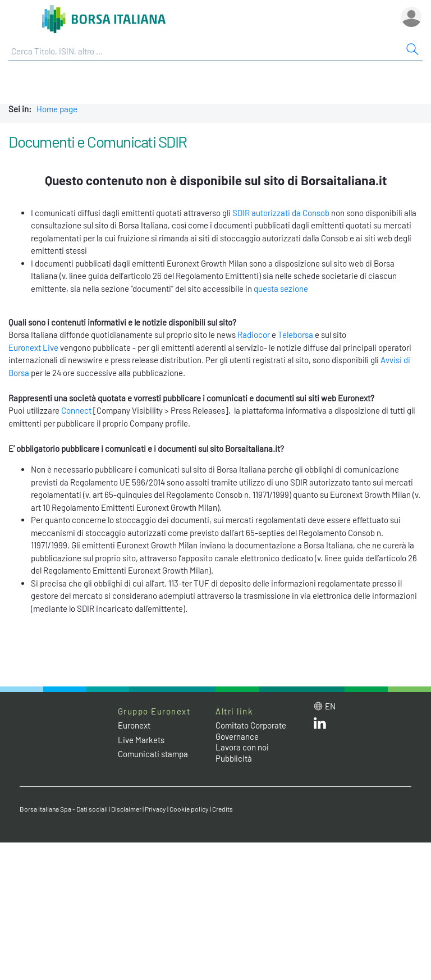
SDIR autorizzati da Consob (281, 213)
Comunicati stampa (153, 754)
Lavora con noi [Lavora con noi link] (242, 747)
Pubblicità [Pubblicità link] (234, 758)
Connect (76, 410)
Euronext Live (33, 347)
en (330, 706)
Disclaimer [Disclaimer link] (126, 809)
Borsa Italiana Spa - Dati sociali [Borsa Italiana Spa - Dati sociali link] (64, 809)
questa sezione (281, 288)
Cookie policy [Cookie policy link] (189, 809)
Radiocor (254, 335)
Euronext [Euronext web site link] (134, 725)
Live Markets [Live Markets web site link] (141, 740)
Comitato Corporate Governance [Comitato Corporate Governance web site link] (251, 731)
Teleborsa (295, 335)
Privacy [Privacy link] (155, 809)
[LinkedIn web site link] (320, 726)
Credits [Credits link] (223, 809)
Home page (57, 109)
